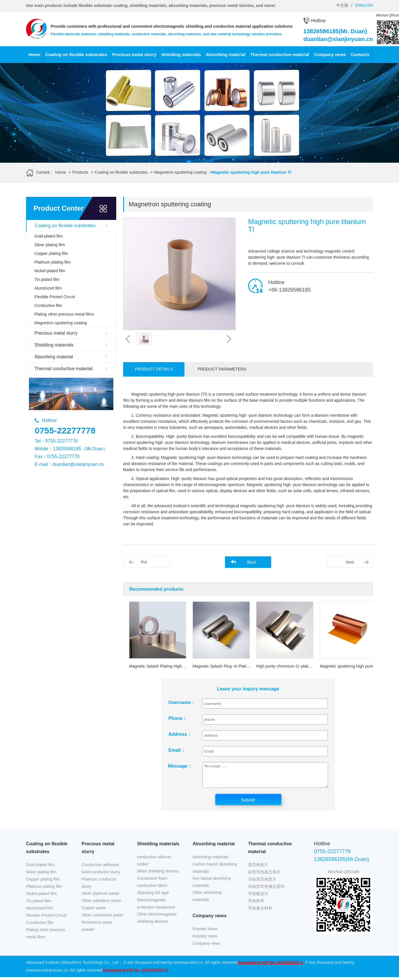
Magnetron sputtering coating (180, 172)
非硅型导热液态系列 (266, 891)
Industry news (205, 940)
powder (88, 934)
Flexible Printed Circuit (55, 297)
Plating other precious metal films (64, 314)
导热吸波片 (258, 898)
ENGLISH (364, 5)
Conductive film (48, 305)
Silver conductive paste (102, 919)
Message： (180, 766)
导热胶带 (256, 905)
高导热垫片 (258, 869)
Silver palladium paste (101, 905)
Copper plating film (51, 253)
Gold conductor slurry (101, 876)
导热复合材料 (260, 912)
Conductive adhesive (100, 869)
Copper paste (94, 912)
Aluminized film (48, 288)
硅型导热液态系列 (264, 876)
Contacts (360, 54)
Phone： (178, 718)
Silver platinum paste (100, 898)
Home (34, 54)
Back (252, 562)
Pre (144, 562)
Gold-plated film (49, 236)
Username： (181, 702)
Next (350, 562)
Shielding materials (181, 54)
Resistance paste (97, 927)
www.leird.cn (192, 967)
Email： (177, 750)
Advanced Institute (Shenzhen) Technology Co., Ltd (72, 967)
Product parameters (222, 369)
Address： (180, 734)
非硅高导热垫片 (262, 883)
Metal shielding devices (158, 875)
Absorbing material (226, 54)
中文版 (342, 5)
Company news (330, 54)
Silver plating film (50, 245)
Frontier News (205, 933)
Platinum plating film (52, 262)
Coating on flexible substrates (76, 54)
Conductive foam (152, 883)
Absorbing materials (210, 861)
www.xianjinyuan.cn (50, 975)
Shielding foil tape (153, 897)
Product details (154, 369)
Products (80, 172)
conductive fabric (152, 890)
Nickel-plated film (50, 271)
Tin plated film (47, 279)
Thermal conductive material (280, 54)
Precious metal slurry (134, 54)
